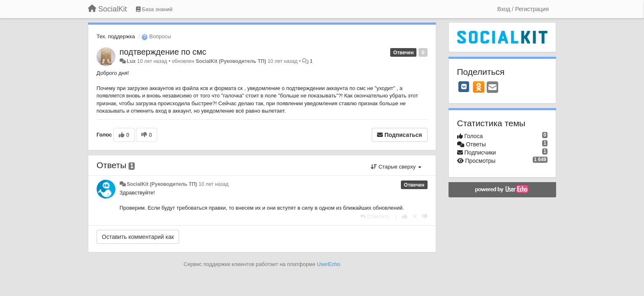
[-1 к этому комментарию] (425, 216)
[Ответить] (375, 216)
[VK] (464, 87)
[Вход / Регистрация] (523, 9)
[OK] (479, 87)
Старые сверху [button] (396, 167)
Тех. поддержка (116, 36)
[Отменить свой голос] (415, 216)
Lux (131, 61)
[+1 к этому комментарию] (405, 216)
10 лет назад (213, 184)
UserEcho (328, 264)
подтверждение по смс (163, 52)
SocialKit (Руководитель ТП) (231, 61)
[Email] (492, 88)
